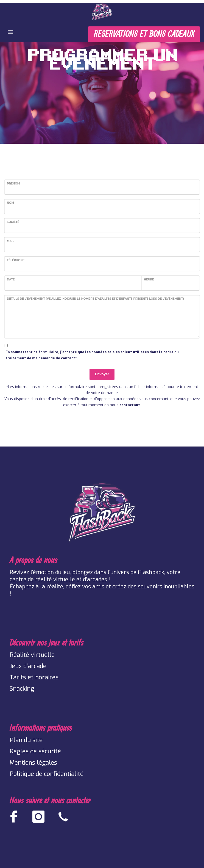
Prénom (13, 184)
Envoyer (102, 374)
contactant (130, 405)
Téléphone (16, 260)
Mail (11, 241)
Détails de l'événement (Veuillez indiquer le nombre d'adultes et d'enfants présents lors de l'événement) (95, 299)
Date (11, 279)
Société (13, 222)
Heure (149, 279)
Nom (10, 203)
